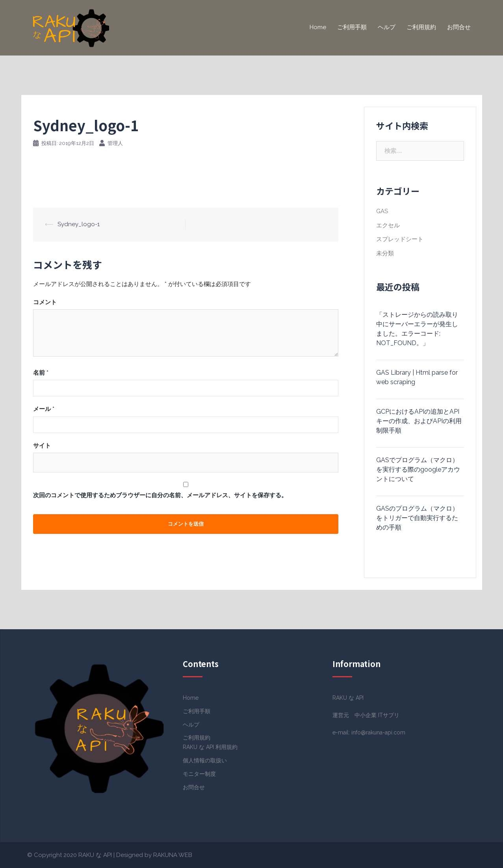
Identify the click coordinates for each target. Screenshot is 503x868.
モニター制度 (199, 774)
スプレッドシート (400, 239)
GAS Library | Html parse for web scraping (417, 377)
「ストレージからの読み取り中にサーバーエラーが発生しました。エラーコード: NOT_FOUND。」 (417, 329)
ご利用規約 (421, 27)
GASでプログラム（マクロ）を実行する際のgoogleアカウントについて (418, 469)
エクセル (388, 225)
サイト (42, 446)
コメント (45, 302)
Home (318, 27)
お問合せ (459, 27)
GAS (382, 211)
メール (44, 409)
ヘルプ (387, 27)
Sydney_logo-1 (79, 224)
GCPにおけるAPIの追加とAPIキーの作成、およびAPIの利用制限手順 (419, 421)
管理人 (115, 143)
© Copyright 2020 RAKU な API (70, 855)
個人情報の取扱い (205, 760)
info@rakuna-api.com (378, 732)
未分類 (385, 253)
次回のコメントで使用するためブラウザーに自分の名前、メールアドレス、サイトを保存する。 (160, 495)
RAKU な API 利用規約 (210, 747)
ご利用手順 (352, 27)
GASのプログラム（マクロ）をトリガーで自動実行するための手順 (417, 518)
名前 (41, 373)
